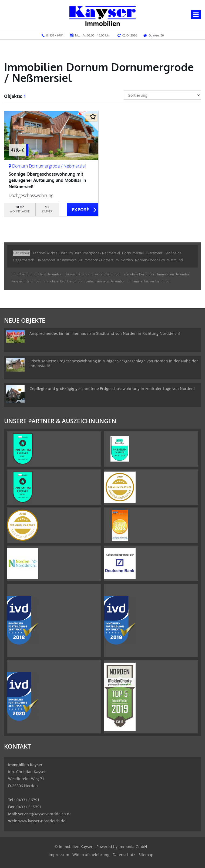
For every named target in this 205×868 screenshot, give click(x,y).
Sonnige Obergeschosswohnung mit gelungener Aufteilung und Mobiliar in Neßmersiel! (47, 180)
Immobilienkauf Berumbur (63, 281)
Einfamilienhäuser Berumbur (149, 281)
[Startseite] (102, 15)
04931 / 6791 (55, 35)
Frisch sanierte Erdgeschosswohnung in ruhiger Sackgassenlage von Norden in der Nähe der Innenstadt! (114, 363)
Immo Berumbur (23, 274)
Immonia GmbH (133, 847)
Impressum (59, 855)
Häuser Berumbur (78, 274)
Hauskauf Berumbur (26, 281)
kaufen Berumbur (108, 274)
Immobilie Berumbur (139, 274)
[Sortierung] (162, 95)
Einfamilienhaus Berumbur (105, 281)
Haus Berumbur (50, 274)
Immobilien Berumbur (174, 274)
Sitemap (146, 855)
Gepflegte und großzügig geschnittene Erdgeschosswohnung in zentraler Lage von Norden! (112, 388)
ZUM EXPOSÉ (83, 210)
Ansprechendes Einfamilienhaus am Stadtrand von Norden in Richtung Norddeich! (105, 333)
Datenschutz (124, 855)
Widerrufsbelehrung (91, 855)
